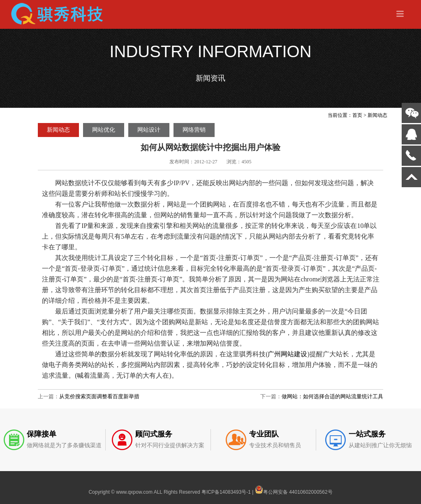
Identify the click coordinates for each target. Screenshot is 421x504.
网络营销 (194, 130)
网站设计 (149, 130)
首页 (357, 115)
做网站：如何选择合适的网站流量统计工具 (332, 396)
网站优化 (104, 130)
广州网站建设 (287, 354)
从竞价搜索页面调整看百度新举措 (99, 396)
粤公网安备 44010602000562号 (294, 490)
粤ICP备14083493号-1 (226, 492)
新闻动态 (377, 115)
